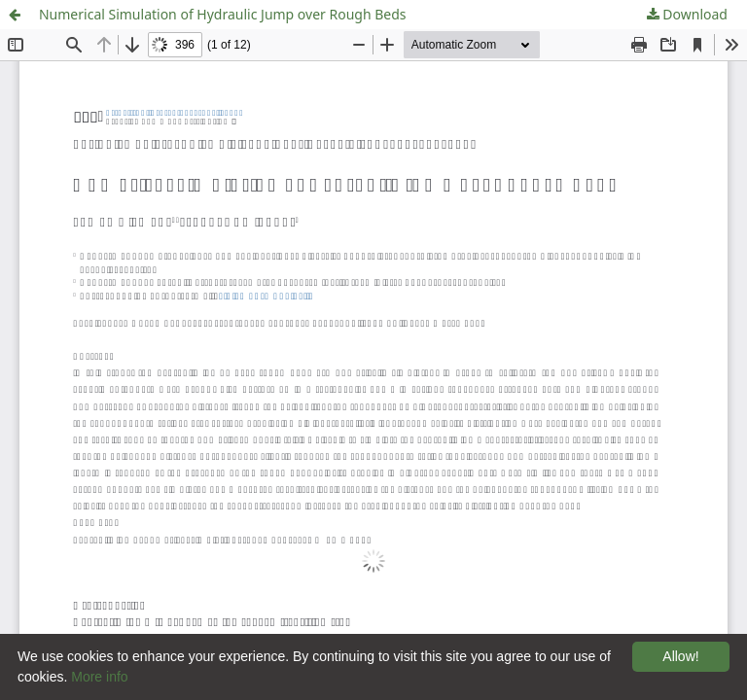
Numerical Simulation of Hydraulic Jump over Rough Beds (223, 14)
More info (99, 677)
